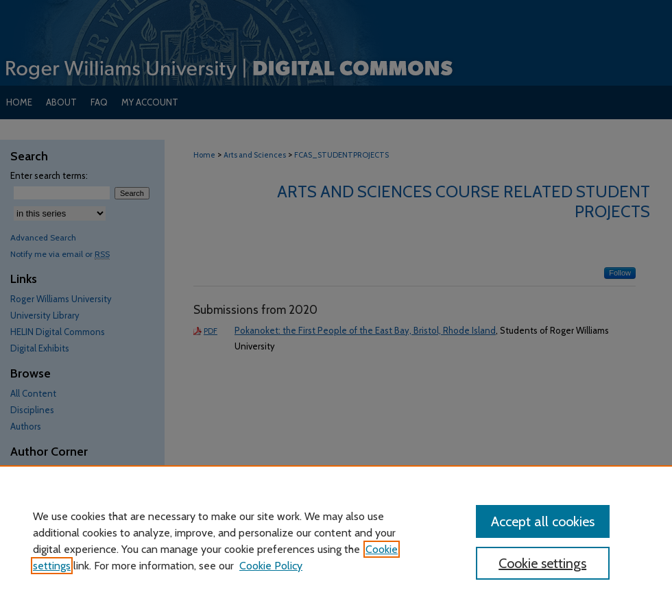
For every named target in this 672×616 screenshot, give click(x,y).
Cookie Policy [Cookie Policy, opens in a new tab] (271, 566)
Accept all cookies (543, 521)
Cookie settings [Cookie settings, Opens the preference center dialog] (542, 563)
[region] (336, 541)
